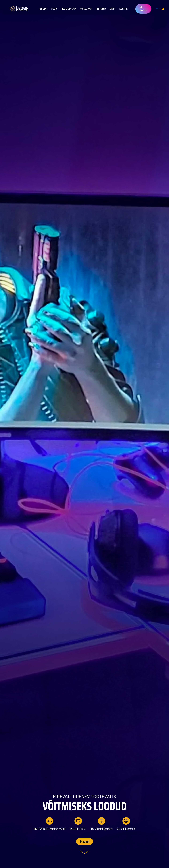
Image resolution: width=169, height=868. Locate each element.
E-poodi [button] (85, 841)
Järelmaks (86, 9)
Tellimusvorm (68, 9)
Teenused (101, 9)
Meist (113, 9)
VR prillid (143, 9)
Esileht (44, 9)
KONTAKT (124, 9)
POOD (54, 9)
